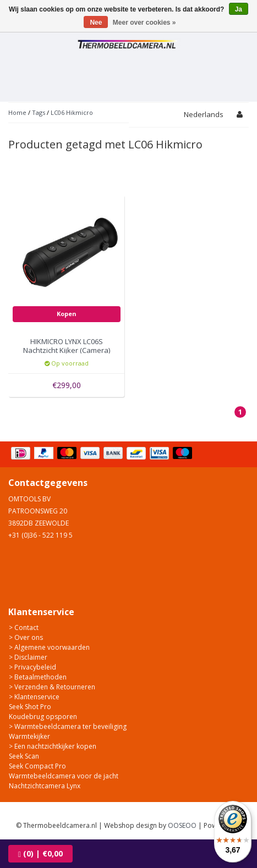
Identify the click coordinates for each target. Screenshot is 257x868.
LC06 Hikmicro (72, 112)
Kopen (67, 314)
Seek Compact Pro (37, 766)
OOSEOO (182, 825)
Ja (239, 9)
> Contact (24, 627)
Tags (39, 112)
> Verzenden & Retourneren (52, 687)
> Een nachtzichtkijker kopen (53, 746)
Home (17, 112)
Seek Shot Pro (30, 707)
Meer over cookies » (144, 23)
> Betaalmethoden (38, 677)
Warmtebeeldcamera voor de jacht (64, 776)
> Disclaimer (28, 657)
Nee (96, 23)
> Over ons (26, 637)
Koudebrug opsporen (43, 717)
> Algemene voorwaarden (49, 647)
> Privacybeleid (32, 667)
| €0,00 (40, 853)
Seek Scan (24, 756)
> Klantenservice (34, 697)
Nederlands (204, 114)
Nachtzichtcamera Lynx (45, 786)
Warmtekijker (29, 736)
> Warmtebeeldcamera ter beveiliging (68, 726)
